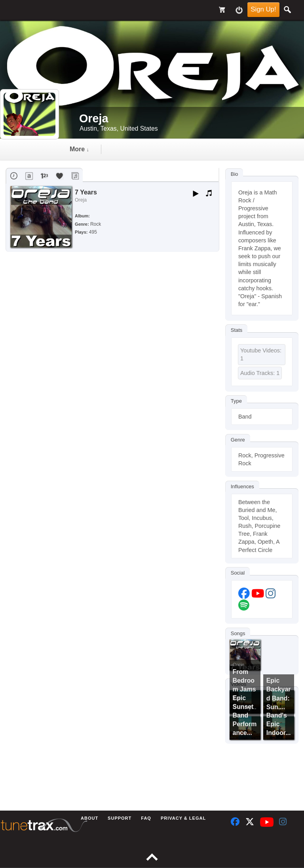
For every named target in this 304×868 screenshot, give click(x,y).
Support (120, 818)
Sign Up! (263, 9)
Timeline (83, 149)
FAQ (146, 818)
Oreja (81, 200)
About (89, 818)
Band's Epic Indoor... (279, 724)
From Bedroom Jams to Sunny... (245, 689)
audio (128, 149)
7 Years (86, 192)
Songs (238, 633)
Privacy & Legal (183, 818)
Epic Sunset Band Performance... (245, 716)
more (171, 149)
